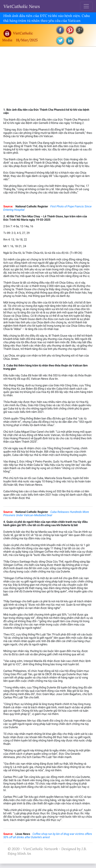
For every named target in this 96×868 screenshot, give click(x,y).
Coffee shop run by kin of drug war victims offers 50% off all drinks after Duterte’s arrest (48, 836)
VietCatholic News (22, 6)
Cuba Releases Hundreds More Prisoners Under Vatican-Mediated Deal (46, 514)
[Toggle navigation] (86, 6)
